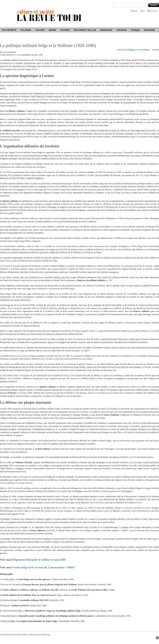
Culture (40, 30)
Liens (142, 11)
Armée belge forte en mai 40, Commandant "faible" (44, 567)
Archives (122, 30)
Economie (149, 30)
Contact (134, 11)
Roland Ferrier (8, 52)
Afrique (135, 30)
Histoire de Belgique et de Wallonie (133, 50)
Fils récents (9, 30)
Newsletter (152, 11)
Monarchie (106, 30)
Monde (53, 30)
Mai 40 (156, 50)
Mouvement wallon (85, 30)
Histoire (65, 30)
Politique (26, 30)
